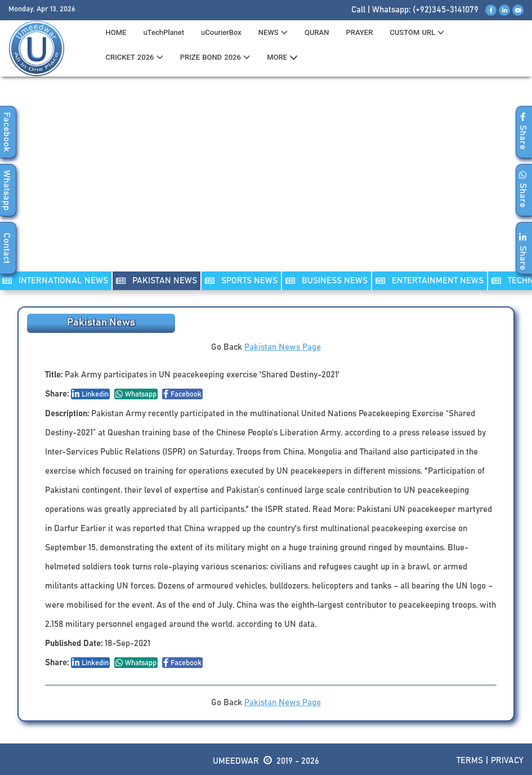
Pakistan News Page (283, 347)
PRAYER (359, 32)
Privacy (507, 761)
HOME (116, 32)
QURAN (317, 32)
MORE (282, 57)
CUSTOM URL (417, 32)
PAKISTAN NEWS (157, 281)
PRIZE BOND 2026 (215, 57)
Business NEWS (327, 281)
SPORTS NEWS (241, 281)
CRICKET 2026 (134, 57)
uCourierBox (221, 32)
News (273, 32)
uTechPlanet (164, 32)
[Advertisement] (266, 181)
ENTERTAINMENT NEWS (430, 281)
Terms (470, 761)
